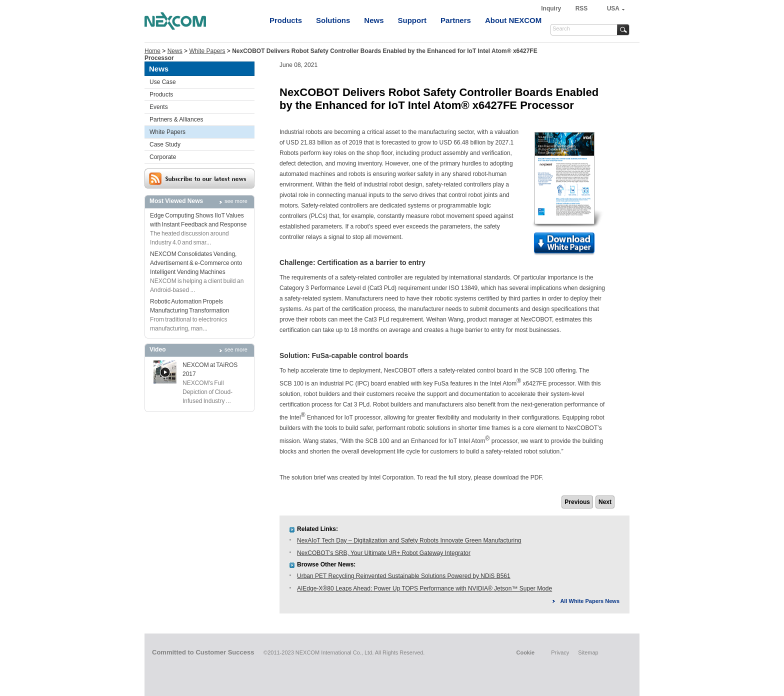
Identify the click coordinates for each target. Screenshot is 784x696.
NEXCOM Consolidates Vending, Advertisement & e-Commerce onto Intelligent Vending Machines (196, 263)
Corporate (163, 157)
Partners (456, 20)
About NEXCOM (513, 20)
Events (159, 107)
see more (236, 201)
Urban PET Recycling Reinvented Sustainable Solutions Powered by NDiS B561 (404, 576)
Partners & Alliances (176, 119)
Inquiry (552, 8)
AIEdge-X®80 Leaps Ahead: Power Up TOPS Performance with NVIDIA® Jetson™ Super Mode (424, 588)
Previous (577, 502)
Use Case (163, 82)
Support (412, 20)
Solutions (333, 20)
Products (286, 20)
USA (613, 8)
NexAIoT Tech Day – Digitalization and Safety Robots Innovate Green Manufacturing (409, 540)
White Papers (207, 51)
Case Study (165, 144)
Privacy (560, 652)
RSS (582, 8)
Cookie (525, 652)
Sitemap (588, 652)
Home (152, 51)
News (374, 20)
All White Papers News (590, 601)
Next (605, 502)
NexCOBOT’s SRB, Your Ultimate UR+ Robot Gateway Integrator (384, 553)
